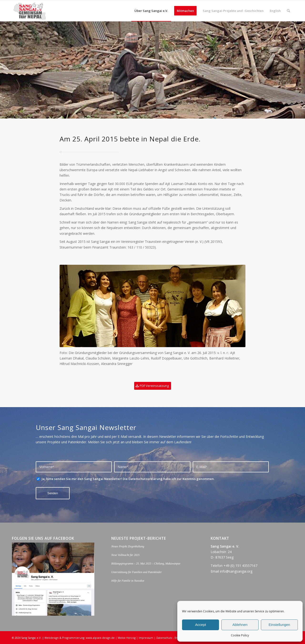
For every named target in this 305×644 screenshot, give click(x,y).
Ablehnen (240, 625)
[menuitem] (151, 11)
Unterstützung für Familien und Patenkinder (137, 572)
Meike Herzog (127, 638)
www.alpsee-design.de (100, 638)
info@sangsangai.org (236, 571)
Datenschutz (164, 638)
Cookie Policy (240, 635)
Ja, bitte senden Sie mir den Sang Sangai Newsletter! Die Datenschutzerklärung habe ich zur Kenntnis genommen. (128, 479)
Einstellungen (279, 625)
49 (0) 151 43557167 (241, 566)
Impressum (146, 638)
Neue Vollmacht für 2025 (125, 555)
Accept (201, 625)
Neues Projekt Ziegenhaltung (128, 546)
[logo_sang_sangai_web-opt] (30, 11)
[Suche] (288, 11)
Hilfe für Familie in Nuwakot (128, 581)
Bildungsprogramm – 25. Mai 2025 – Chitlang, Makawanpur (146, 564)
